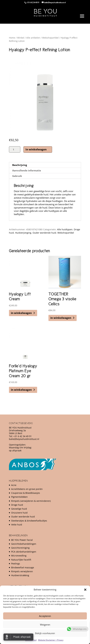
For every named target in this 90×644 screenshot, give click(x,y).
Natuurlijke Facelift (21, 560)
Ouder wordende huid (44, 233)
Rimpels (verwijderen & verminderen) (31, 501)
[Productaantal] (15, 149)
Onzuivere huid (19, 513)
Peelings (16, 564)
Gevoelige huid (19, 509)
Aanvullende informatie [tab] (27, 170)
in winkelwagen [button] (21, 313)
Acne (14, 485)
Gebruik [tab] (17, 176)
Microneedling (19, 556)
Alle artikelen (33, 38)
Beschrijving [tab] (20, 165)
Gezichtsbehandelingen (24, 544)
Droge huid (17, 505)
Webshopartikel (50, 38)
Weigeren (45, 625)
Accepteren (45, 616)
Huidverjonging (23, 233)
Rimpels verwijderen (22, 571)
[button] (85, 590)
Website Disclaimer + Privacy (51, 640)
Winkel (21, 38)
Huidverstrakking (20, 575)
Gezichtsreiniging (20, 548)
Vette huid (17, 525)
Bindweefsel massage (23, 567)
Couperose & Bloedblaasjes (26, 493)
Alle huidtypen (65, 229)
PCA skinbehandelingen (24, 552)
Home (12, 38)
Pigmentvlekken (19, 497)
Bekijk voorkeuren (45, 633)
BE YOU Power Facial (22, 540)
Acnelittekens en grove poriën (27, 489)
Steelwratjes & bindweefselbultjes (29, 521)
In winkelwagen (36, 149)
